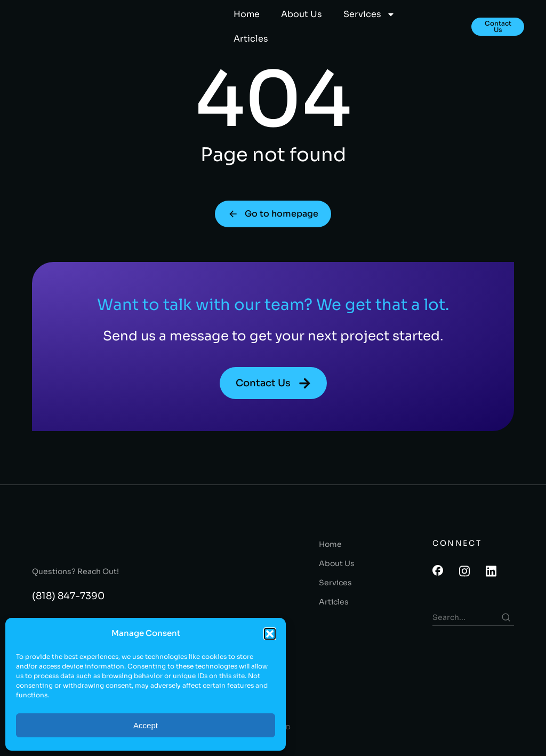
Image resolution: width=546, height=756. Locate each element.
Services (369, 14)
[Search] (506, 624)
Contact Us (498, 26)
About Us (302, 14)
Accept (146, 725)
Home (247, 14)
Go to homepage (273, 220)
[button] (270, 634)
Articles (251, 39)
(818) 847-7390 (68, 603)
